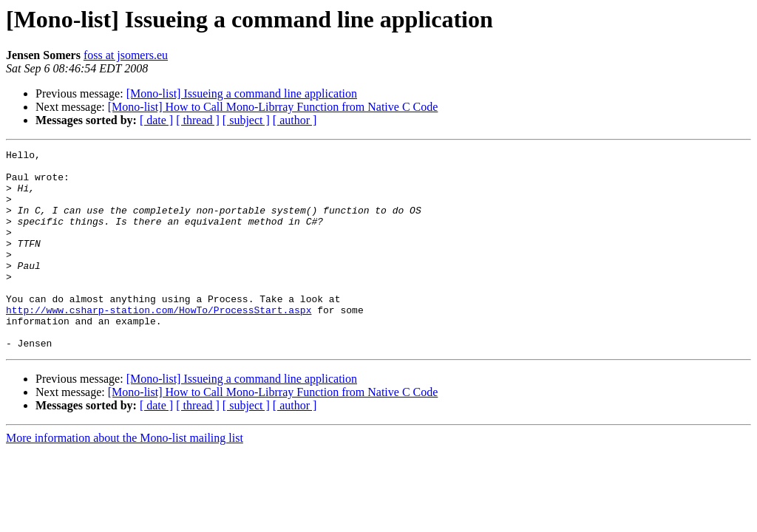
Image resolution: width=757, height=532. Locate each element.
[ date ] (156, 120)
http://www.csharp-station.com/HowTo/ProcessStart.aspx (159, 343)
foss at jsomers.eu (126, 55)
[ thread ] (198, 120)
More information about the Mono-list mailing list (125, 478)
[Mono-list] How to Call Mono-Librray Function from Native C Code (273, 107)
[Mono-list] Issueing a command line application (242, 93)
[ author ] (295, 120)
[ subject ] (246, 120)
